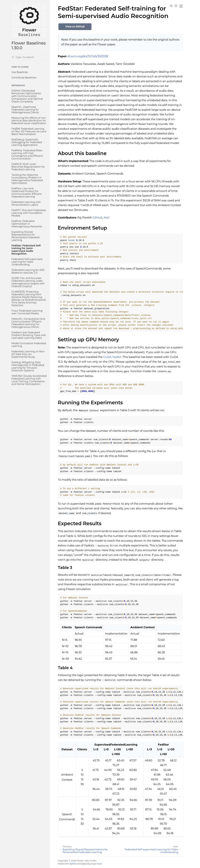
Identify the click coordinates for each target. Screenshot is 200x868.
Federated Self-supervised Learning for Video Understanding (27, 262)
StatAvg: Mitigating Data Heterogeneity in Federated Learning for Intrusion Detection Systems (28, 366)
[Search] (29, 57)
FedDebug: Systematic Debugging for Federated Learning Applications (27, 142)
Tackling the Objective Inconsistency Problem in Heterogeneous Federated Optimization (27, 179)
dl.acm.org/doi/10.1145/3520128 (88, 56)
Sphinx (73, 864)
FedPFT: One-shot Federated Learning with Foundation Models (29, 213)
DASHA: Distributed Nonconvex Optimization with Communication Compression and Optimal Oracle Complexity (27, 96)
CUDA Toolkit (112, 357)
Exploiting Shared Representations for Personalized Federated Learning (26, 236)
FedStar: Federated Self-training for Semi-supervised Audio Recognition (27, 250)
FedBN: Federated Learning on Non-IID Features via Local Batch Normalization (29, 131)
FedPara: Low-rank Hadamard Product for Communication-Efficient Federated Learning (27, 193)
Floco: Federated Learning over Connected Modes (27, 312)
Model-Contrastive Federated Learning (29, 345)
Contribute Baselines (24, 78)
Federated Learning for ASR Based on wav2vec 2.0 (28, 271)
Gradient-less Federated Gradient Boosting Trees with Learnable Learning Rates (29, 335)
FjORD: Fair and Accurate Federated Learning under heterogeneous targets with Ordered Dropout (28, 282)
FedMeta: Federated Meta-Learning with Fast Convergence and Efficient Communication (27, 155)
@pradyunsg (88, 864)
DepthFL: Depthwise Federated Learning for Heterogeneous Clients (25, 110)
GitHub (98, 218)
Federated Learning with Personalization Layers (26, 203)
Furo (99, 864)
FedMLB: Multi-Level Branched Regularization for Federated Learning (28, 167)
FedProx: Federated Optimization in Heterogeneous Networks (27, 224)
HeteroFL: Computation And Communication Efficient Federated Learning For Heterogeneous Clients (28, 323)
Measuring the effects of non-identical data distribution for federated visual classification (29, 121)
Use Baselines (20, 72)
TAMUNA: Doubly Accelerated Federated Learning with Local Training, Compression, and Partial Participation (29, 380)
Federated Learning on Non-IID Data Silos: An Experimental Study (28, 354)
